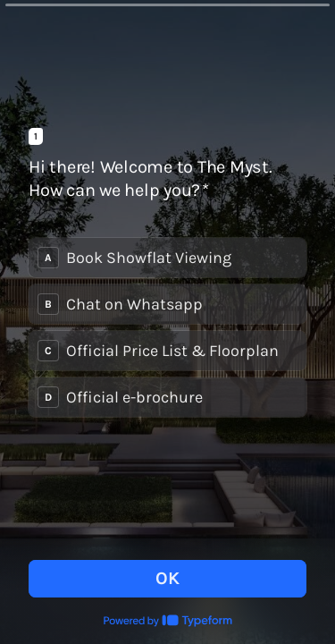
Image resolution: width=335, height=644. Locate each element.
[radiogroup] (167, 327)
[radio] (167, 258)
